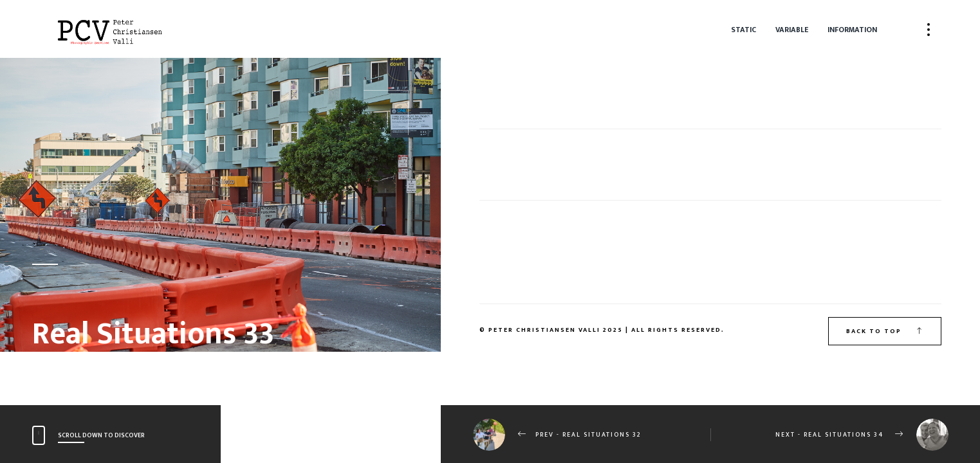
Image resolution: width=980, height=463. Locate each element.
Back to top (885, 331)
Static (744, 30)
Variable (792, 30)
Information (852, 30)
